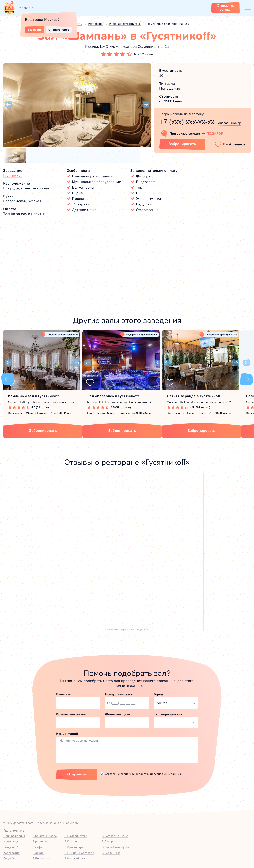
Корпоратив (11, 853)
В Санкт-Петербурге (115, 847)
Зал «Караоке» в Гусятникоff (113, 396)
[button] (8, 105)
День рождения (14, 836)
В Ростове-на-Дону (115, 836)
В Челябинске (111, 853)
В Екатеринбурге (76, 836)
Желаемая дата (118, 714)
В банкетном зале (45, 836)
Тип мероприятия (168, 714)
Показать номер (228, 123)
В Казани (71, 841)
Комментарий (67, 734)
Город (158, 694)
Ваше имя (64, 694)
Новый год (11, 841)
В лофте (38, 853)
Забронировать (43, 431)
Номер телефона (119, 694)
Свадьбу (9, 858)
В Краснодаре (74, 847)
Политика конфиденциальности (57, 823)
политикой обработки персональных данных (151, 774)
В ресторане (41, 841)
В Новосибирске (76, 858)
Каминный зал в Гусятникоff (33, 396)
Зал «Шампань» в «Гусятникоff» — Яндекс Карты (127, 630)
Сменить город (59, 30)
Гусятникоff (13, 175)
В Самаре (108, 841)
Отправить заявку (225, 8)
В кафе (37, 847)
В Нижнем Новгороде (79, 853)
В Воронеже (41, 858)
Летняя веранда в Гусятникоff (194, 396)
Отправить (77, 774)
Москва (25, 8)
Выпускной (11, 847)
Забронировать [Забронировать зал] (182, 144)
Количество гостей (71, 714)
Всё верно (34, 30)
